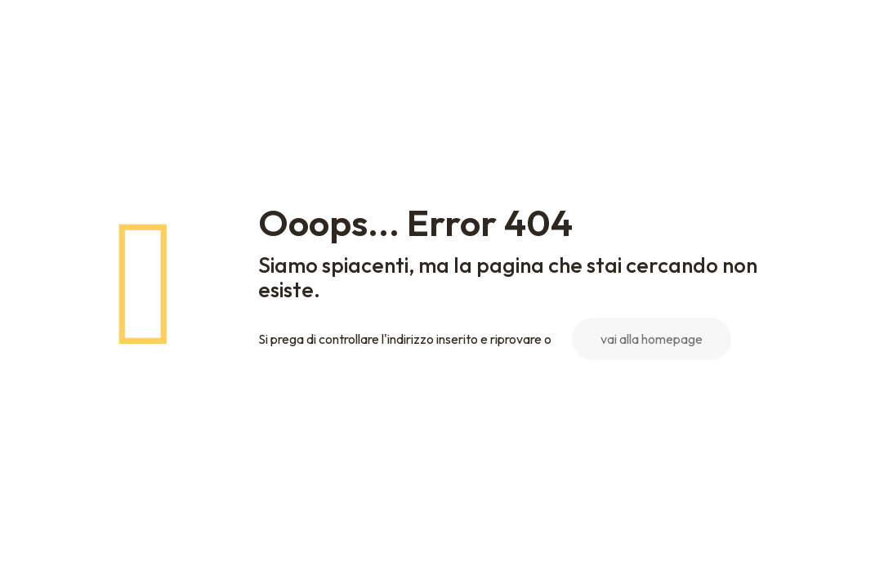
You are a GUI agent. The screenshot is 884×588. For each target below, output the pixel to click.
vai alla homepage (652, 339)
